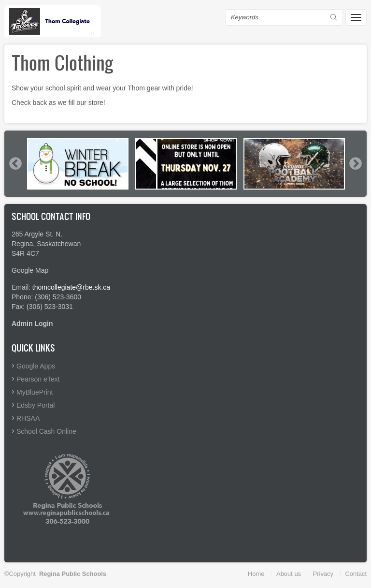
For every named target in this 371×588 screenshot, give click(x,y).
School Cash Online (46, 431)
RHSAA (28, 418)
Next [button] (355, 163)
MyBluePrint (35, 392)
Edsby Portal (36, 405)
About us (289, 574)
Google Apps (36, 366)
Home (256, 574)
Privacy (323, 574)
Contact (356, 574)
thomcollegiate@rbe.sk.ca (71, 287)
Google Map (30, 270)
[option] (78, 164)
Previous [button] (15, 163)
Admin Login (32, 323)
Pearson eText (38, 379)
